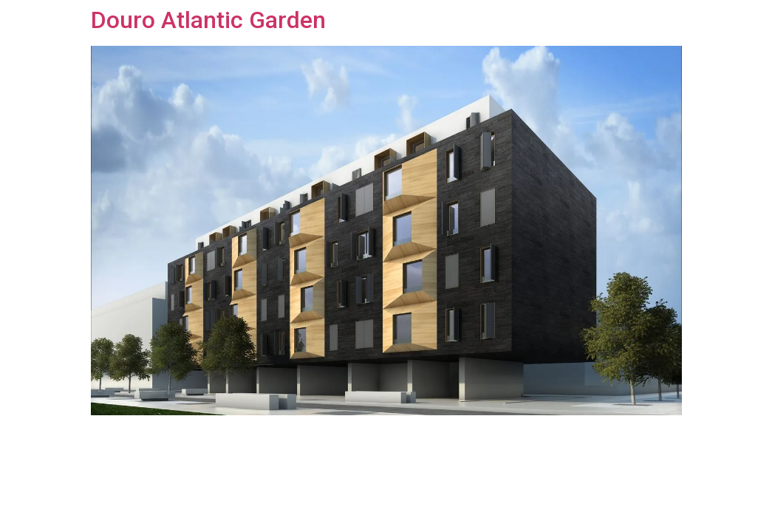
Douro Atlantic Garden (208, 20)
